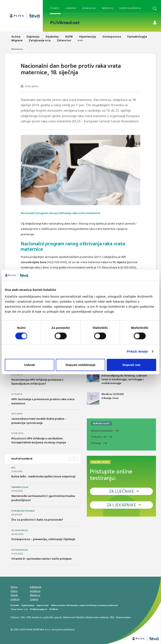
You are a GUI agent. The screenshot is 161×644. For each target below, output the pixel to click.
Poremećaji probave (23, 511)
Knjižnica (35, 591)
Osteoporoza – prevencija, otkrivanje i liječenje (43, 539)
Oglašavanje (28, 605)
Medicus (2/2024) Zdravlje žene (105, 398)
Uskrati (29, 365)
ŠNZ (112, 617)
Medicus (107, 8)
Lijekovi (71, 8)
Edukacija (89, 8)
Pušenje (96, 443)
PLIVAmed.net (65, 23)
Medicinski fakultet (74, 617)
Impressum (43, 605)
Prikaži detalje (138, 351)
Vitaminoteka (123, 617)
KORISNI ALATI (101, 423)
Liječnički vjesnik (52, 617)
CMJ (23, 617)
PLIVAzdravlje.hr (39, 609)
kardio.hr (37, 617)
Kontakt (15, 605)
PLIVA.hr (54, 609)
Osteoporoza (19, 530)
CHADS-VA (99, 437)
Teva (13, 609)
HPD (28, 617)
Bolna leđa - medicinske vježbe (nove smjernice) (43, 476)
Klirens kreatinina (102, 431)
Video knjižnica (130, 8)
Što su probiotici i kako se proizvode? (37, 520)
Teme (14, 587)
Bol (13, 468)
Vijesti (14, 595)
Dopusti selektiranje (81, 365)
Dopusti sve (132, 365)
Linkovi (34, 599)
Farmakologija (20, 487)
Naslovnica (17, 49)
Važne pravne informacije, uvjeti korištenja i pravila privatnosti (84, 605)
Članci (55, 8)
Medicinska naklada (97, 617)
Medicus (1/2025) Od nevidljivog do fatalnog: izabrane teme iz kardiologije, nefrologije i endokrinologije (117, 377)
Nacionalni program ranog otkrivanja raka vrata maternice (60, 213)
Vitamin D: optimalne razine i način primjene (41, 559)
